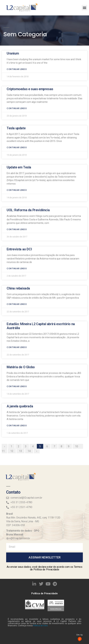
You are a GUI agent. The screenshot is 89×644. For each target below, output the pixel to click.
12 (13, 406)
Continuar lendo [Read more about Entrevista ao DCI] (17, 224)
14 (30, 406)
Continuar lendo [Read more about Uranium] (17, 25)
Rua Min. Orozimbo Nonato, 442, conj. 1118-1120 (33, 518)
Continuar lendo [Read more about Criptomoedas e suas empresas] (17, 64)
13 (22, 406)
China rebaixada (18, 244)
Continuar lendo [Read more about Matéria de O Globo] (17, 342)
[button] (84, 8)
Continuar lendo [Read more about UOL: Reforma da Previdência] (17, 185)
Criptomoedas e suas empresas (30, 44)
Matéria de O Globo (21, 322)
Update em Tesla (19, 123)
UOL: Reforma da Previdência (28, 165)
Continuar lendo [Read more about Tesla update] (17, 103)
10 (78, 401)
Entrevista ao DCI (19, 205)
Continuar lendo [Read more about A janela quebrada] (17, 381)
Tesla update (16, 84)
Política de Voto (40, 626)
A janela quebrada (20, 362)
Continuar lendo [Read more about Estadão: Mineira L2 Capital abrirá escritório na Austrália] (17, 303)
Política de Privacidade (44, 593)
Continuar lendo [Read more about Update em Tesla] (17, 145)
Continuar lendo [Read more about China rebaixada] (17, 260)
